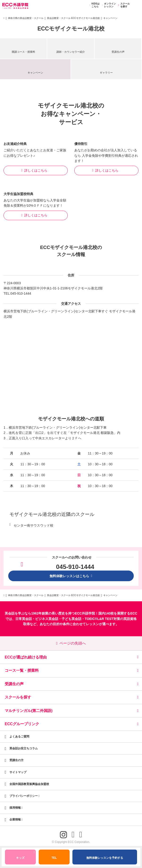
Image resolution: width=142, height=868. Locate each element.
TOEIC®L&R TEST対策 (102, 619)
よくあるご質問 (19, 737)
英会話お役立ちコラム (24, 748)
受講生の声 (118, 52)
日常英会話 (24, 619)
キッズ (25, 856)
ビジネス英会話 (47, 619)
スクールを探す (123, 5)
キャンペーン (35, 73)
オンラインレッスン (108, 5)
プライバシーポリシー (25, 796)
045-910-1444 (21, 293)
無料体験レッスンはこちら (71, 576)
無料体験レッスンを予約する (105, 858)
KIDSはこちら (94, 5)
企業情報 (16, 820)
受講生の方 (17, 760)
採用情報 (16, 808)
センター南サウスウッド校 (33, 525)
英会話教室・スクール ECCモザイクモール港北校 (73, 18)
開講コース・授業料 (23, 52)
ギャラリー (106, 73)
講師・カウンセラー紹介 (71, 52)
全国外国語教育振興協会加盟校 (29, 784)
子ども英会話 (71, 619)
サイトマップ (18, 772)
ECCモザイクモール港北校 (71, 29)
